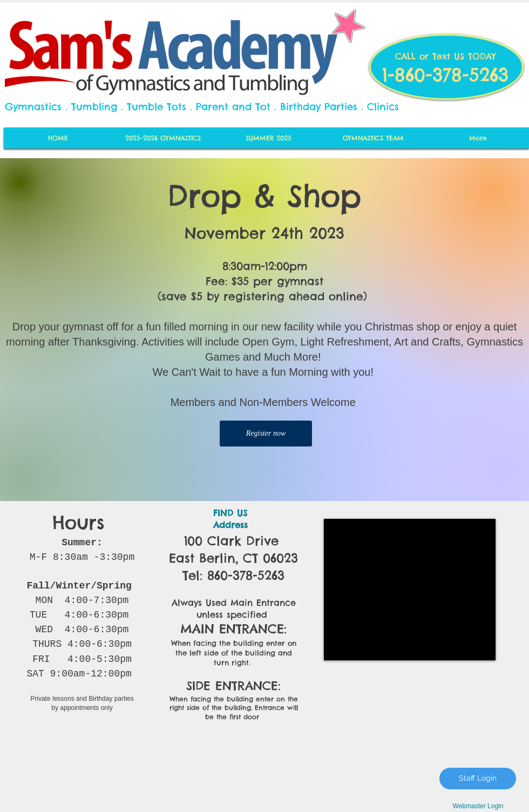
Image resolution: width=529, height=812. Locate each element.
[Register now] (266, 434)
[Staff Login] (478, 779)
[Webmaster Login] (478, 807)
